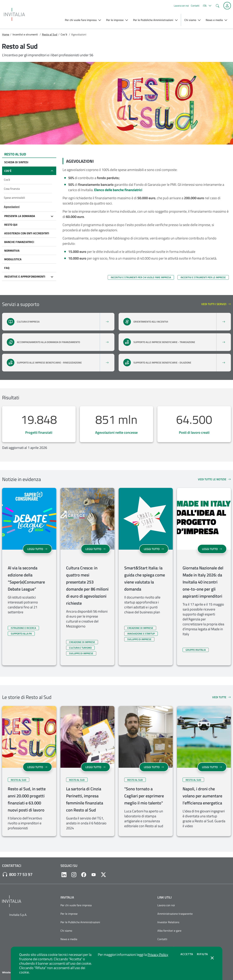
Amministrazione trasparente (175, 914)
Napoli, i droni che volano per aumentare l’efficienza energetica (202, 796)
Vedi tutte (222, 697)
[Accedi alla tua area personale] (227, 6)
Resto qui (11, 225)
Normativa (12, 251)
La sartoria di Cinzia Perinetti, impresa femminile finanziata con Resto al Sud (85, 799)
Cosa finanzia (12, 189)
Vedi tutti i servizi (216, 304)
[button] (207, 6)
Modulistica (13, 259)
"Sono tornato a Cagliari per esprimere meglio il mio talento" (144, 796)
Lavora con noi (181, 6)
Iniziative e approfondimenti (25, 276)
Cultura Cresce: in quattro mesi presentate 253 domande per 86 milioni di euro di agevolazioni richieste (87, 585)
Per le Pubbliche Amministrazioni (80, 922)
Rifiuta (203, 954)
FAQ (7, 268)
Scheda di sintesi (16, 162)
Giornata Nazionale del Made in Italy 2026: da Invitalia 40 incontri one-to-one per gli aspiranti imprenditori (203, 582)
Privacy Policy (158, 955)
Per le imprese (69, 914)
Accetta (187, 954)
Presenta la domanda (20, 216)
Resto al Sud (50, 34)
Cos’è (8, 171)
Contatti (195, 6)
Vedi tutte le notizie (214, 479)
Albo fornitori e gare (169, 931)
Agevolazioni (12, 207)
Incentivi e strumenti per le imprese (203, 277)
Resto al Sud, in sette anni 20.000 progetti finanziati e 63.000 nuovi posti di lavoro (27, 799)
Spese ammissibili (14, 198)
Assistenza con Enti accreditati (27, 233)
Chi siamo (66, 931)
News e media (69, 939)
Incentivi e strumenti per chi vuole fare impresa (141, 277)
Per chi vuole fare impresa (76, 905)
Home (6, 34)
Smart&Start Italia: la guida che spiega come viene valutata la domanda (145, 578)
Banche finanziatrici (19, 242)
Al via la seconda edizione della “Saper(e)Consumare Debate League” (26, 578)
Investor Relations (168, 922)
